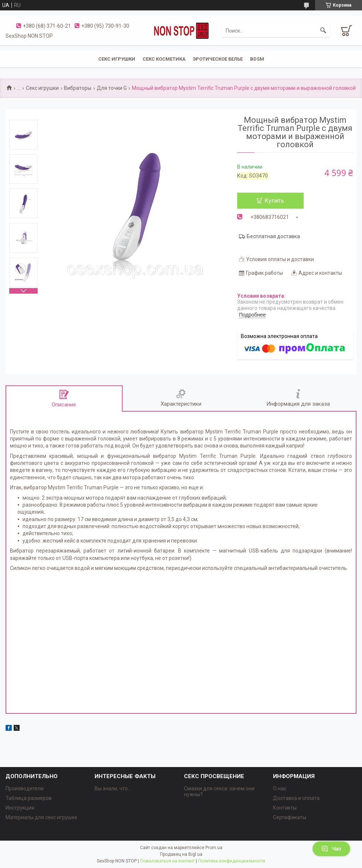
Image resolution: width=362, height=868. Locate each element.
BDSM (257, 59)
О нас (280, 788)
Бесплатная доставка (273, 236)
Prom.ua (214, 848)
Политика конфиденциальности (232, 861)
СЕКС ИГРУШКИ (117, 59)
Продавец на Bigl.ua (181, 854)
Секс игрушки (42, 88)
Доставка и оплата (296, 798)
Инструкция (20, 808)
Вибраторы (78, 88)
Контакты (285, 808)
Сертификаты (290, 817)
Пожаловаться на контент (167, 861)
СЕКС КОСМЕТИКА (164, 59)
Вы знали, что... (113, 788)
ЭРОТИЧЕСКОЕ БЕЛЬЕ (218, 59)
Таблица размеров (29, 798)
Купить (274, 201)
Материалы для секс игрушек (41, 817)
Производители (25, 788)
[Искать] (323, 31)
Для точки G (112, 88)
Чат (331, 849)
